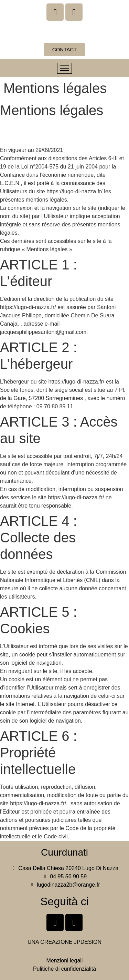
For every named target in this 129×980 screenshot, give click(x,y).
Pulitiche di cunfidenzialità (64, 969)
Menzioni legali (65, 961)
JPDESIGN (88, 942)
